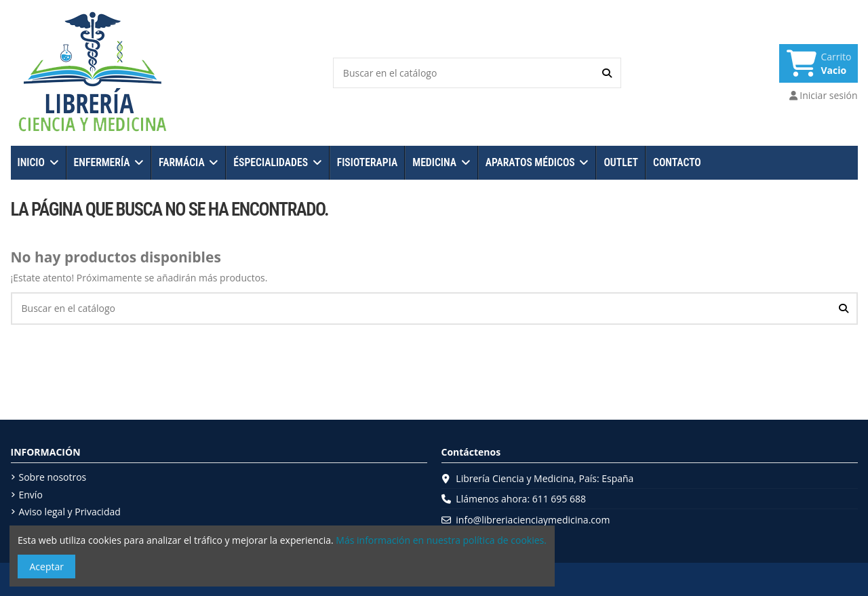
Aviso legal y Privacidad (70, 512)
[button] (38, 163)
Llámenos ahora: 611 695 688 (521, 499)
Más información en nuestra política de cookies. (441, 540)
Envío (31, 495)
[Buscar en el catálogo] (607, 73)
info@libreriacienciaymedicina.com (533, 520)
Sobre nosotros (53, 477)
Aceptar (47, 567)
